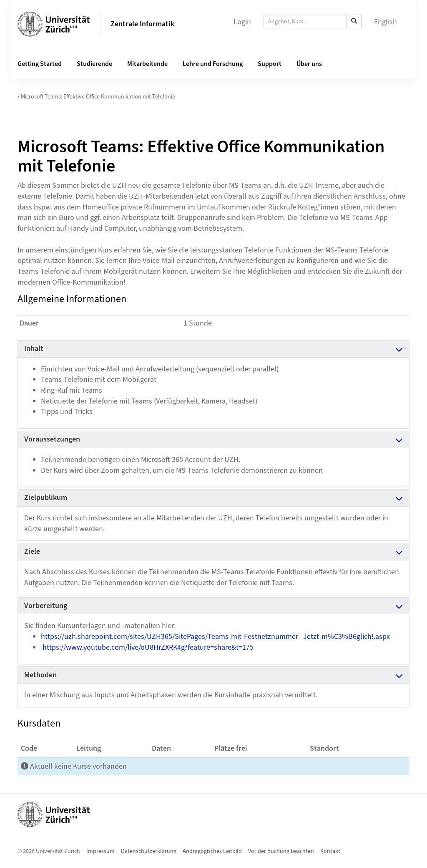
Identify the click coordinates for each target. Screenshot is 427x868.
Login (242, 22)
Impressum (100, 851)
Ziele (32, 551)
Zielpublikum (46, 498)
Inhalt (34, 349)
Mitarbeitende (147, 64)
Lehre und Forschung (213, 64)
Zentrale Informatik (142, 24)
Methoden (40, 675)
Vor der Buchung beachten (281, 851)
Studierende (94, 64)
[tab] (213, 349)
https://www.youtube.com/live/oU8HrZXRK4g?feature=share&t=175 (148, 647)
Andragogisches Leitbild (212, 851)
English (386, 22)
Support (270, 64)
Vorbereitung (46, 606)
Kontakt (330, 851)
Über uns (309, 64)
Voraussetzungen (52, 439)
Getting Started (40, 64)
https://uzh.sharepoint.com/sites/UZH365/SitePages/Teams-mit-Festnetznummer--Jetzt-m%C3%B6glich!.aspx (216, 637)
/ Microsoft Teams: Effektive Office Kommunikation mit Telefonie (96, 97)
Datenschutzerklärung (149, 851)
